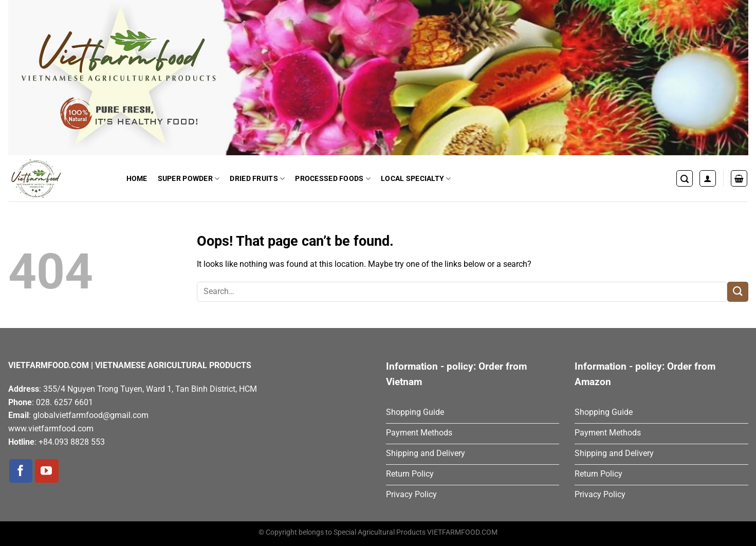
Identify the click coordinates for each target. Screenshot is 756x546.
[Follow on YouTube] (47, 471)
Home (137, 178)
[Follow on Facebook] (21, 471)
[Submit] (737, 292)
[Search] (685, 178)
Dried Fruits (257, 179)
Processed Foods (333, 179)
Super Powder (189, 179)
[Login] (708, 178)
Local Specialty (416, 179)
